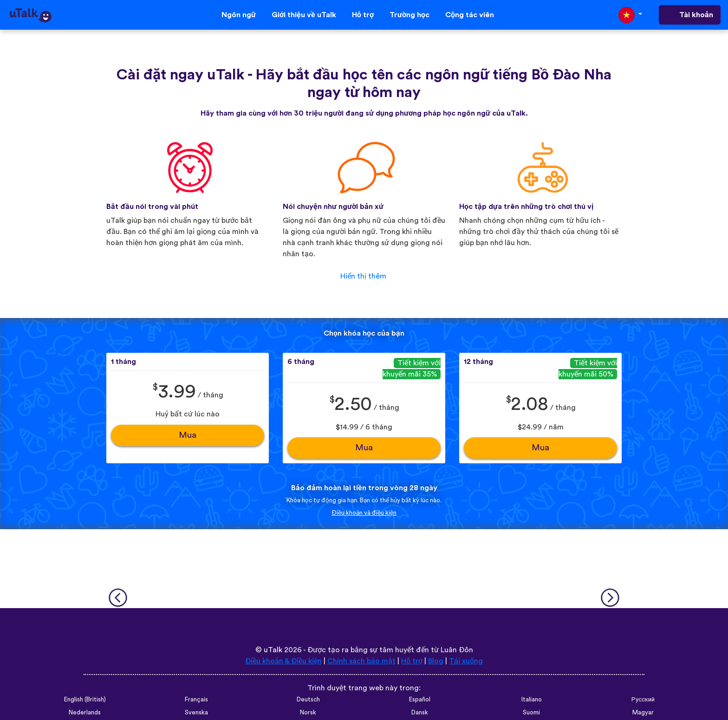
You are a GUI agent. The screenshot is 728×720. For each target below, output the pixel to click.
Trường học (409, 15)
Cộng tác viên (470, 15)
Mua (188, 435)
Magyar (643, 713)
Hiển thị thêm (363, 276)
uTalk (273, 650)
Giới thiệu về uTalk (304, 15)
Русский (643, 700)
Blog (436, 661)
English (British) (85, 700)
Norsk (308, 713)
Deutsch (308, 700)
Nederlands (85, 713)
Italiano (532, 700)
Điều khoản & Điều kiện (283, 661)
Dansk (420, 713)
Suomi (531, 713)
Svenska (196, 713)
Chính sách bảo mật (361, 661)
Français (196, 700)
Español (420, 700)
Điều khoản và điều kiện (364, 513)
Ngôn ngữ (239, 15)
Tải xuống (466, 661)
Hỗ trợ (363, 15)
